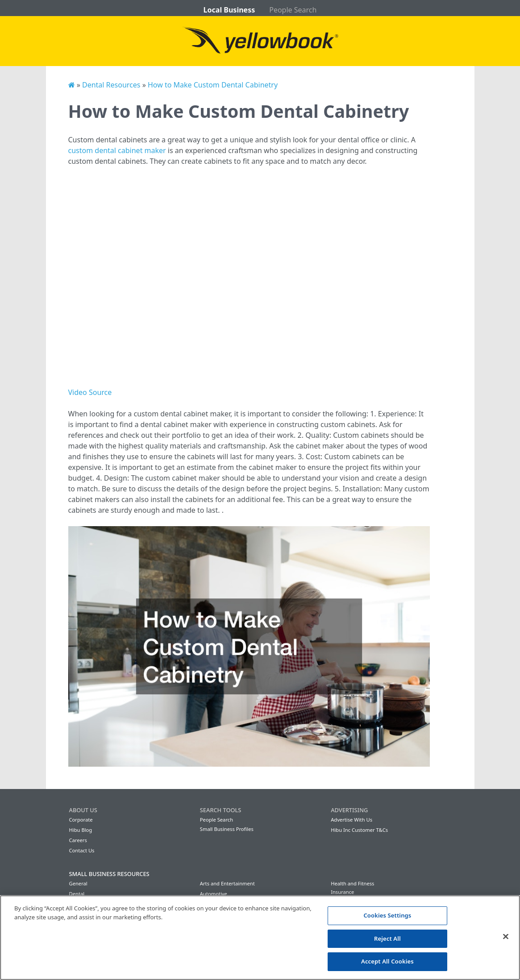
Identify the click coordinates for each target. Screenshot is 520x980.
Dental (77, 894)
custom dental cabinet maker (117, 150)
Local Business (229, 10)
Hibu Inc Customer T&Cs (359, 830)
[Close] (506, 937)
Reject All (387, 938)
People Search (293, 10)
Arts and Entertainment (227, 883)
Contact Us (82, 850)
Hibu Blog (81, 830)
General (78, 883)
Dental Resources (111, 85)
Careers (78, 840)
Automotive (214, 894)
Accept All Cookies (387, 961)
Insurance (342, 892)
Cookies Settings (387, 915)
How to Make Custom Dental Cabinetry (213, 85)
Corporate (81, 820)
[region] (260, 938)
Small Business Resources (109, 874)
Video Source (90, 392)
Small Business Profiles (227, 829)
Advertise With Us (352, 820)
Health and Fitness (352, 883)
